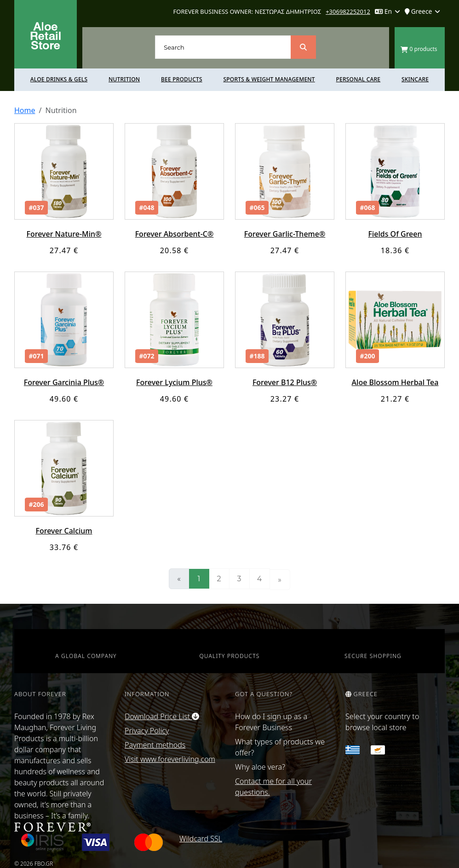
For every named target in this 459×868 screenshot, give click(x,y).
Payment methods (155, 745)
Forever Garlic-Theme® (285, 234)
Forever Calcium (64, 531)
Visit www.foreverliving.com (170, 759)
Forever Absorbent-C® (175, 234)
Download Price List (162, 716)
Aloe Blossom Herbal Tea (395, 382)
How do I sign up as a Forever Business (271, 722)
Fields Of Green (395, 234)
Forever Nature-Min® (64, 234)
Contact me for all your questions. (273, 787)
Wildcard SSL (201, 839)
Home (25, 110)
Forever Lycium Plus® (174, 382)
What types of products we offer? (280, 747)
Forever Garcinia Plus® (64, 382)
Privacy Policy (147, 731)
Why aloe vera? (260, 767)
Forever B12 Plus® (285, 382)
